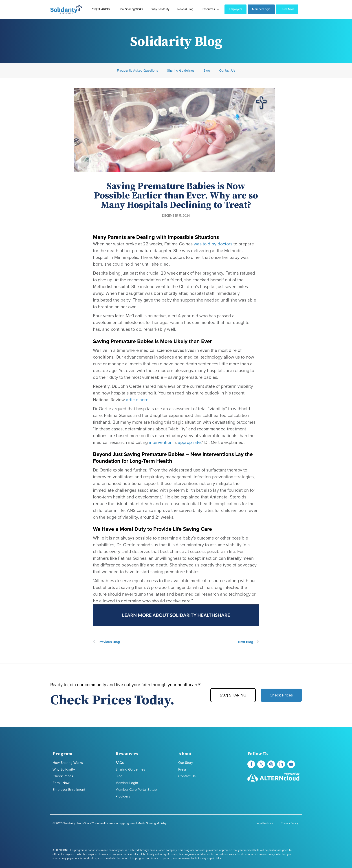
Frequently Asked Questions (137, 70)
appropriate (189, 443)
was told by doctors (212, 244)
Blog (207, 70)
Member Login (261, 9)
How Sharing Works (131, 9)
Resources (210, 9)
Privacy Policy (289, 823)
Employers (235, 9)
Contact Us (227, 70)
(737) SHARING (100, 9)
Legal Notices (264, 823)
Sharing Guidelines (181, 70)
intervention (161, 443)
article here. (138, 400)
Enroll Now (287, 9)
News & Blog (185, 9)
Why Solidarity (160, 9)
